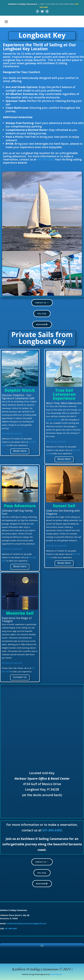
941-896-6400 (45, 159)
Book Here (20, 451)
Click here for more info (12, 433)
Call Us (41, 314)
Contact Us (41, 303)
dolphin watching (53, 420)
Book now (41, 324)
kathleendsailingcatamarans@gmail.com (26, 923)
